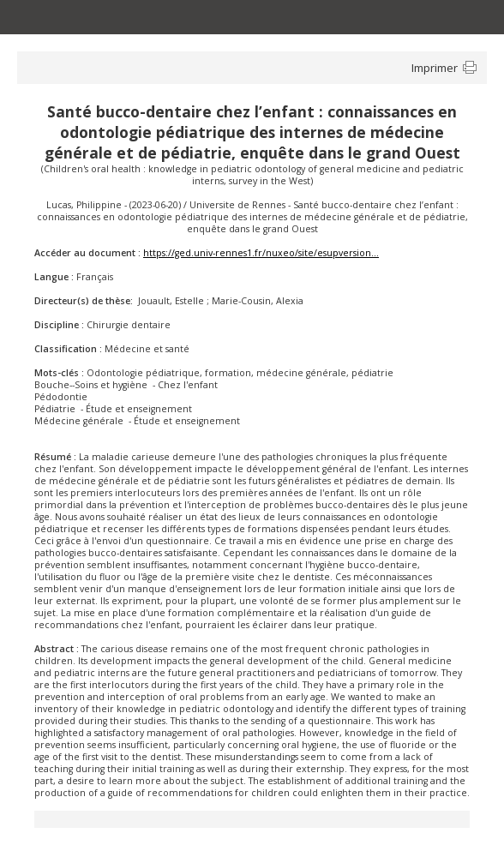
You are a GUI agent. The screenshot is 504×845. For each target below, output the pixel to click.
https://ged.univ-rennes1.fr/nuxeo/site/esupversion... (261, 253)
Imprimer (435, 68)
